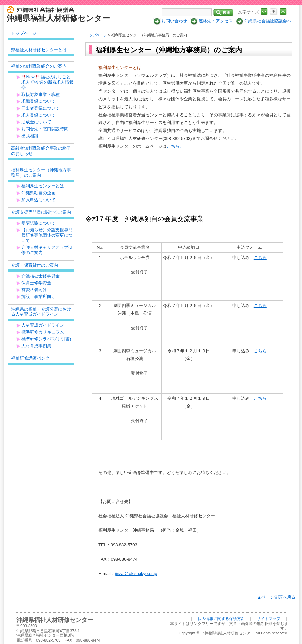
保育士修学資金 (36, 283)
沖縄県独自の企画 (38, 193)
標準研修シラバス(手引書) (46, 339)
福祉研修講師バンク (30, 358)
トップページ (96, 35)
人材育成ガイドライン (43, 325)
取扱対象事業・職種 (41, 94)
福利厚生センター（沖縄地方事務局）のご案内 (41, 172)
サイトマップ (269, 619)
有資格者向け (34, 290)
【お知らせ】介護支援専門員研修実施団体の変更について (47, 235)
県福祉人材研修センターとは (39, 50)
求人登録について (38, 115)
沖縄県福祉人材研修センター (58, 18)
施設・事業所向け (38, 297)
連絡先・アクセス (216, 21)
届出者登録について (41, 108)
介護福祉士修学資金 (41, 276)
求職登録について (38, 101)
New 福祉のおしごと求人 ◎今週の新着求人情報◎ (48, 82)
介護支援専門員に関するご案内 (41, 212)
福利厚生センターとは (43, 186)
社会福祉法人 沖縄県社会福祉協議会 (42, 9)
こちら (260, 258)
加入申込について (38, 200)
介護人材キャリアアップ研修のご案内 (47, 250)
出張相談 (30, 136)
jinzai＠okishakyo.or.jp (136, 574)
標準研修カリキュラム (43, 332)
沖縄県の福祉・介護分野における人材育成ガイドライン (41, 312)
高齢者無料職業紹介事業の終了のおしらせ (41, 151)
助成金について (36, 122)
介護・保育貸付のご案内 (35, 265)
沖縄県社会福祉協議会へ (268, 21)
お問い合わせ (174, 21)
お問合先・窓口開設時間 (45, 129)
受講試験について (38, 223)
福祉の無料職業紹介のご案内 (39, 66)
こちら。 (175, 146)
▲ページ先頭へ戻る (276, 597)
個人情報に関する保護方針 (221, 619)
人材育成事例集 (36, 346)
